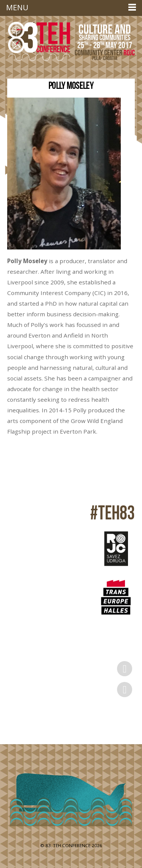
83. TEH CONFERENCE (68, 845)
